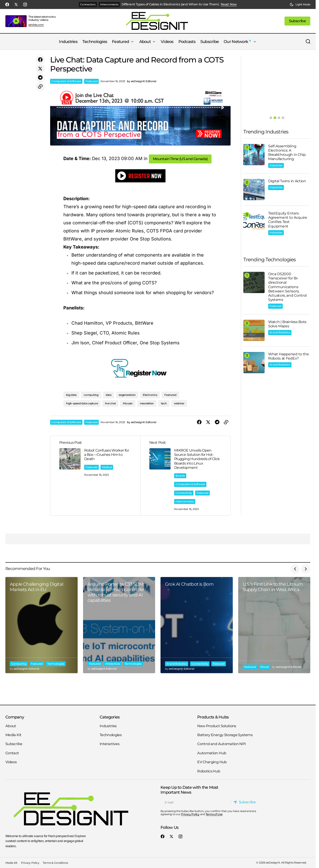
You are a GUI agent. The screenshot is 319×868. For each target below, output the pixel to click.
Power (265, 667)
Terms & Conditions (55, 863)
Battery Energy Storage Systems (225, 735)
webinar (179, 403)
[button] (300, 4)
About (11, 726)
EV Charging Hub (212, 762)
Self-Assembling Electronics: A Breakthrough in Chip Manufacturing (287, 153)
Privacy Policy (190, 814)
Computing (19, 664)
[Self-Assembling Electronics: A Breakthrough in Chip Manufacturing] (254, 155)
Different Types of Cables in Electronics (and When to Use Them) (170, 4)
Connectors (88, 4)
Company (15, 717)
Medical (107, 467)
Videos (11, 762)
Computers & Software (66, 81)
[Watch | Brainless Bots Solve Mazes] (254, 330)
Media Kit (13, 735)
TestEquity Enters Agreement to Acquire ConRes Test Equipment (288, 220)
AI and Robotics (280, 332)
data (109, 395)
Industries (276, 165)
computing (91, 395)
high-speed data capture (82, 403)
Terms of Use (214, 814)
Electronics (150, 395)
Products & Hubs (213, 717)
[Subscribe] (246, 802)
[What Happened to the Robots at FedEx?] (254, 363)
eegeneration (127, 395)
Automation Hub (212, 753)
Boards (180, 476)
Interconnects (109, 4)
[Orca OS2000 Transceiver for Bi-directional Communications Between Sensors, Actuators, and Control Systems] (254, 282)
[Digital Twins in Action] (254, 190)
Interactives (113, 664)
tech (164, 403)
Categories (110, 717)
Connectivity (184, 493)
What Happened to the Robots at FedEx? (289, 356)
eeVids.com (36, 25)
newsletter (147, 403)
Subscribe (14, 744)
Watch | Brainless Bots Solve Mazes (287, 324)
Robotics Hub (209, 771)
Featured (91, 81)
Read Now (229, 4)
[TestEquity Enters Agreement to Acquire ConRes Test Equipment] (254, 222)
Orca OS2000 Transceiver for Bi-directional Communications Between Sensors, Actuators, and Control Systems (287, 287)
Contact (12, 753)
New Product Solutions (217, 726)
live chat (110, 403)
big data (71, 395)
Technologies (56, 664)
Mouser (128, 403)
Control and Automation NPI (221, 744)
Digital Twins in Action (287, 181)
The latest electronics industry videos (42, 18)
